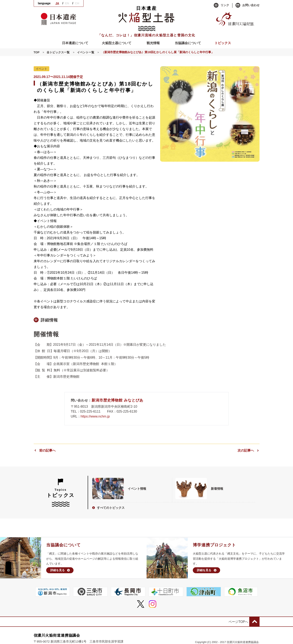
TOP (37, 52)
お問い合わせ (248, 5)
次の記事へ (249, 450)
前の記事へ (45, 450)
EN (67, 3)
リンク (221, 5)
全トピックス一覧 (58, 52)
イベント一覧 (86, 52)
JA (57, 3)
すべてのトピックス (108, 508)
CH (77, 3)
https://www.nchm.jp (95, 416)
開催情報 (47, 334)
